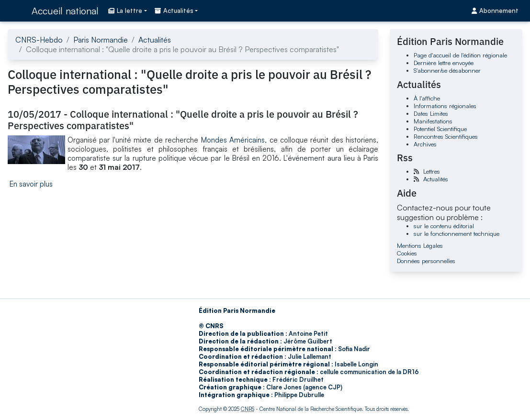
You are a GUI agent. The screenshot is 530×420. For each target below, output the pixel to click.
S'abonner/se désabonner (447, 70)
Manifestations (433, 121)
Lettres (432, 171)
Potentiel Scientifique (440, 129)
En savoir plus (31, 184)
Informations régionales (445, 106)
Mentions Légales (420, 245)
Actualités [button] (174, 11)
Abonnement (495, 11)
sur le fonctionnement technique (457, 233)
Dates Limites (431, 113)
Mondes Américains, (234, 140)
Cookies (407, 253)
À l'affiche (427, 98)
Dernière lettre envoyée (444, 63)
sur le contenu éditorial (444, 226)
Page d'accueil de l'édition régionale (460, 55)
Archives (425, 144)
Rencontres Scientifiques (446, 136)
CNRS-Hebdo (39, 40)
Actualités (155, 40)
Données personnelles (426, 261)
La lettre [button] (125, 11)
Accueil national (65, 11)
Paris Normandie (101, 40)
